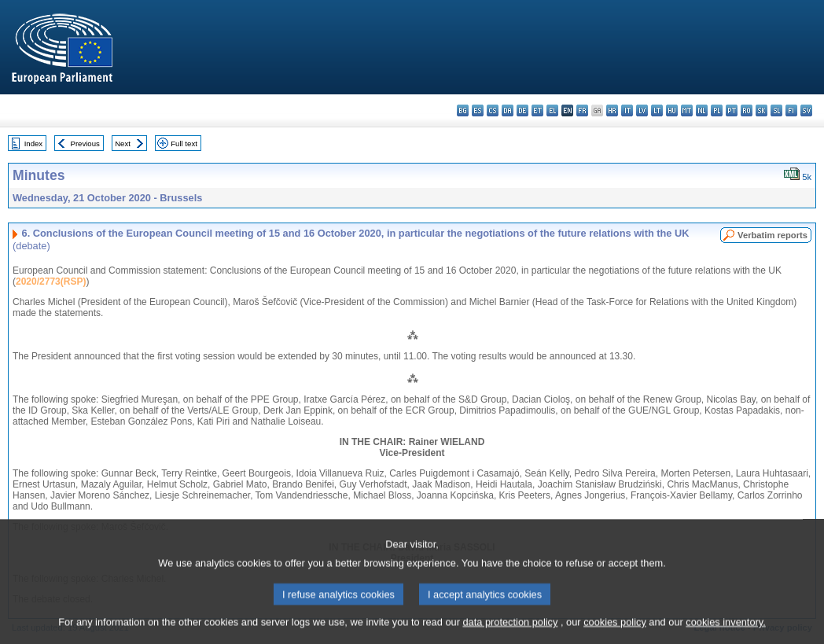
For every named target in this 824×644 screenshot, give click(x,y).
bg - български (463, 110)
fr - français (582, 110)
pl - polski (717, 110)
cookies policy (615, 633)
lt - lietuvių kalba (657, 110)
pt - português (732, 110)
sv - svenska (806, 110)
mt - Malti (687, 110)
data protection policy (510, 633)
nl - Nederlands (702, 110)
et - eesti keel (537, 110)
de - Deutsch (522, 110)
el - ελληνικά (552, 110)
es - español (478, 110)
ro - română (747, 110)
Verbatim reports (772, 235)
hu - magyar (672, 110)
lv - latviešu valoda (642, 110)
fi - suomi (791, 110)
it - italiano (627, 110)
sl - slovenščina (776, 110)
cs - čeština (493, 110)
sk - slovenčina (761, 110)
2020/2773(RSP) (51, 282)
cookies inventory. (725, 633)
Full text (184, 144)
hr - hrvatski (612, 110)
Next (123, 144)
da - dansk (508, 110)
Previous (85, 144)
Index (33, 144)
